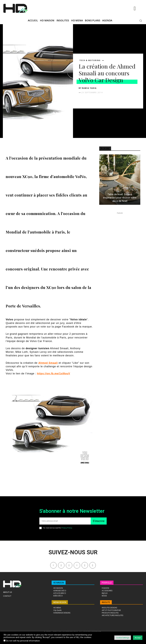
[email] (65, 521)
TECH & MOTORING (90, 60)
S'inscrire (99, 521)
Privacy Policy (67, 528)
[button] (141, 21)
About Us (8, 592)
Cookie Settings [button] (123, 638)
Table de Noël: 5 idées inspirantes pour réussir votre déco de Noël (120, 198)
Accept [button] (138, 638)
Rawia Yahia (89, 88)
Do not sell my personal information (23, 641)
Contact (7, 596)
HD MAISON (59, 583)
